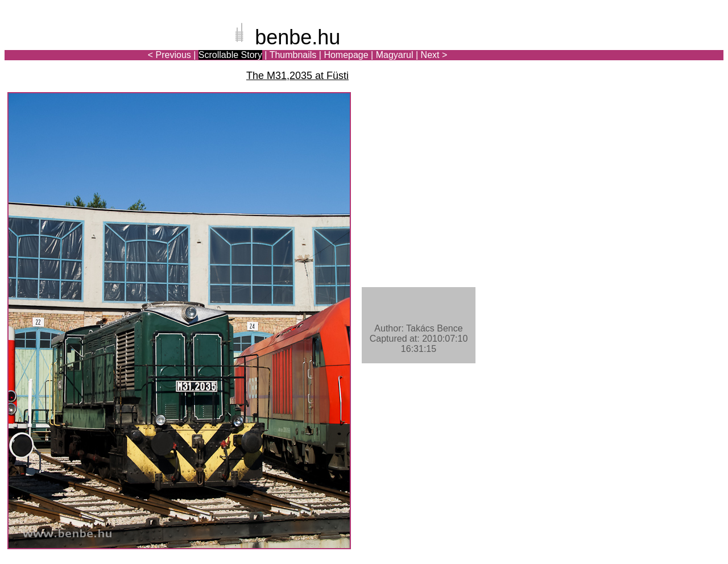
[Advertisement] (657, 48)
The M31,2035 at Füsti (297, 76)
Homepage (346, 55)
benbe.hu (297, 37)
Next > (434, 55)
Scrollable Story (230, 55)
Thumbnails (293, 55)
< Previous (169, 55)
